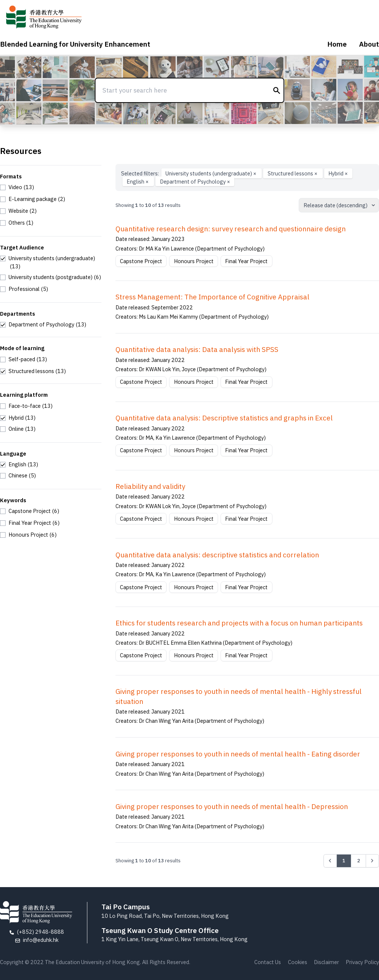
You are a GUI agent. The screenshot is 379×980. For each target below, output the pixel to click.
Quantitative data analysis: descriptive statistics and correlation (217, 555)
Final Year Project (246, 261)
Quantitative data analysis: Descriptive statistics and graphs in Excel (224, 418)
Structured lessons (293, 173)
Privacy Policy (362, 962)
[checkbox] (17, 187)
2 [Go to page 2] (359, 860)
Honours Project (194, 261)
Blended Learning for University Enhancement (75, 44)
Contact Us (268, 962)
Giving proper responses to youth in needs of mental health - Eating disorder (238, 754)
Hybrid (338, 173)
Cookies (298, 962)
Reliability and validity (150, 486)
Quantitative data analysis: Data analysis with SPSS (197, 349)
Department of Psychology (195, 182)
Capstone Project (141, 261)
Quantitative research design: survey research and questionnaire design (231, 229)
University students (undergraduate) (212, 173)
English (138, 182)
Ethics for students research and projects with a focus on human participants (239, 623)
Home (337, 44)
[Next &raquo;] (372, 861)
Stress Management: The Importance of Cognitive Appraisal (212, 297)
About (369, 44)
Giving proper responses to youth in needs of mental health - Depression (232, 806)
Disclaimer (326, 962)
